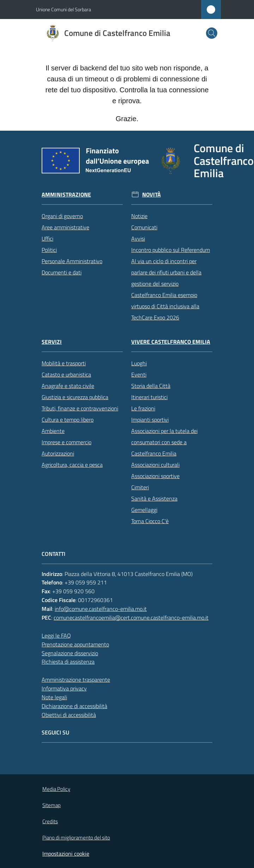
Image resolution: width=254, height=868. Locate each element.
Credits (50, 821)
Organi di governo (62, 216)
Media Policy (56, 789)
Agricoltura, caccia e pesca (72, 465)
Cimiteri (140, 487)
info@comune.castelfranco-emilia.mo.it (101, 609)
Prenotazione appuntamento (75, 644)
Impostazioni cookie (66, 854)
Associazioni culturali (155, 465)
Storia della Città (151, 386)
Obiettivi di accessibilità (69, 715)
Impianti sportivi (150, 420)
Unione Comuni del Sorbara (64, 9)
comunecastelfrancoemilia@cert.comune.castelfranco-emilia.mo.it (131, 618)
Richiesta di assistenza (68, 662)
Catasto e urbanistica (66, 374)
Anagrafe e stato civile (68, 386)
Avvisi (138, 238)
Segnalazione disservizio (70, 653)
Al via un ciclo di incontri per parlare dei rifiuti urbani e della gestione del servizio (166, 272)
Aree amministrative (65, 227)
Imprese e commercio (66, 442)
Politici (49, 250)
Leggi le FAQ (56, 635)
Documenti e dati (62, 272)
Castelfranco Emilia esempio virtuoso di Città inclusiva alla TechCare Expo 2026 (165, 306)
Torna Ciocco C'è (150, 521)
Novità (152, 195)
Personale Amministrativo (72, 261)
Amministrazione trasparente (76, 680)
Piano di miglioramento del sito (76, 838)
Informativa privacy (64, 688)
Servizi (52, 342)
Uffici (47, 238)
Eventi (139, 374)
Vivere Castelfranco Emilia (171, 342)
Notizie (139, 216)
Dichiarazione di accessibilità (74, 706)
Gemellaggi (144, 510)
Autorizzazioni (58, 453)
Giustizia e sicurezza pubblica (75, 397)
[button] (212, 33)
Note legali (54, 697)
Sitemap (52, 805)
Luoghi (139, 363)
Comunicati (144, 227)
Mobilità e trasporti (64, 363)
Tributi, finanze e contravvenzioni (80, 408)
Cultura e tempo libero (68, 420)
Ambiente (53, 431)
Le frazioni (143, 408)
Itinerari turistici (149, 397)
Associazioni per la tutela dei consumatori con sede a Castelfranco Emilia (164, 442)
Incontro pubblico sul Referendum (171, 250)
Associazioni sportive (155, 476)
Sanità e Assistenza (154, 498)
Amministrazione (66, 195)
